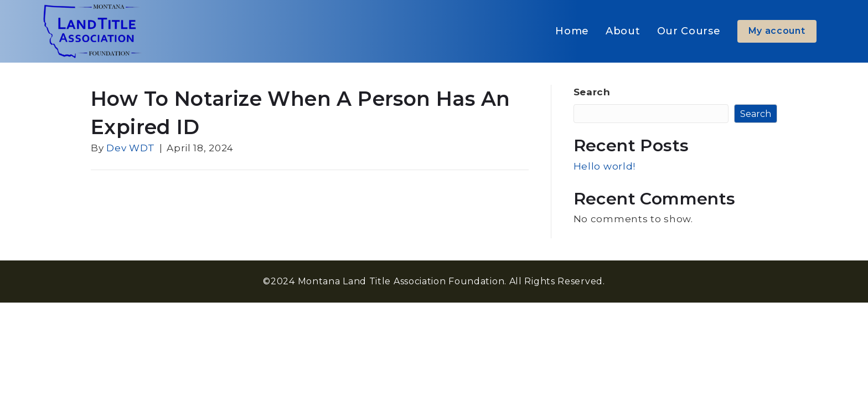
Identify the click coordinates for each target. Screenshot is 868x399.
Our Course (689, 31)
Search (592, 92)
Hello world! (604, 166)
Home (572, 31)
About (623, 31)
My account (777, 31)
